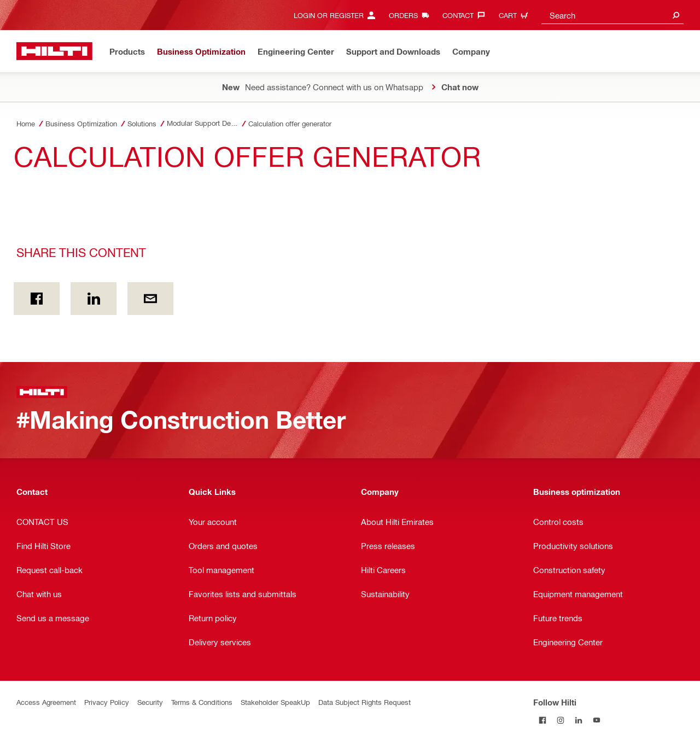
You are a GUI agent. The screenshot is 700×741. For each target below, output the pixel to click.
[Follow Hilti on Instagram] (560, 720)
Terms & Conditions (202, 702)
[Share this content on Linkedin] (94, 299)
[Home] (54, 51)
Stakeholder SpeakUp (275, 702)
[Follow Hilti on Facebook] (542, 720)
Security (150, 702)
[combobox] (612, 15)
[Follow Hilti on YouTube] (596, 720)
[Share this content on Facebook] (37, 299)
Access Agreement (46, 702)
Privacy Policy (107, 702)
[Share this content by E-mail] (150, 299)
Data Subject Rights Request (364, 702)
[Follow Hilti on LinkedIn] (578, 720)
